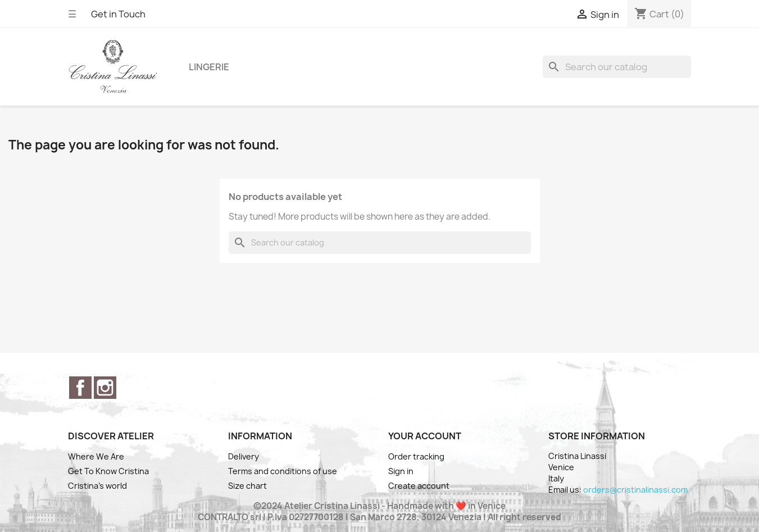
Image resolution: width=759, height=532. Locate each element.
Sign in (401, 471)
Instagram (105, 388)
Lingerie (209, 67)
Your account (425, 436)
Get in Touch (118, 14)
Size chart (247, 486)
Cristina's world (97, 486)
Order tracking (416, 456)
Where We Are (96, 456)
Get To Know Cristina (108, 471)
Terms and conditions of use (283, 471)
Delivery (244, 456)
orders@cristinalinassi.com (635, 490)
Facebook (80, 388)
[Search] (617, 67)
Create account (419, 486)
